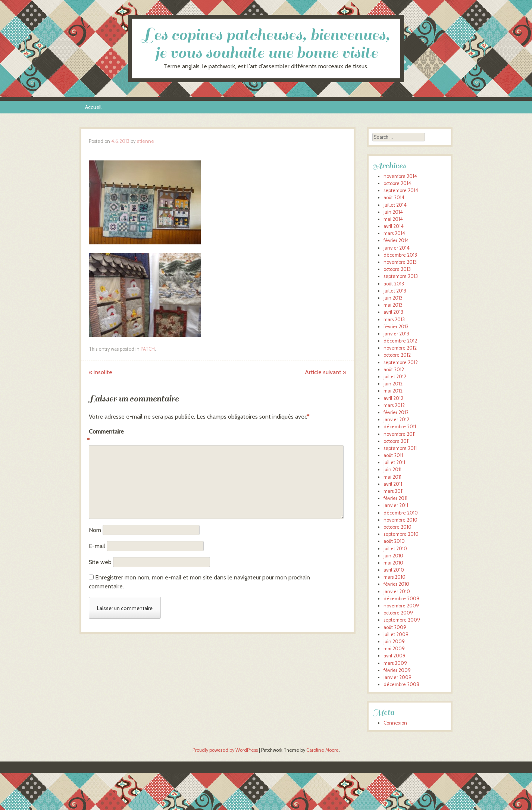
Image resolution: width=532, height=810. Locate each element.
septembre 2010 (401, 534)
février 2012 (396, 412)
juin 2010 (393, 556)
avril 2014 (394, 226)
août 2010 (394, 541)
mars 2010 (395, 577)
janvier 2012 (396, 420)
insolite (101, 372)
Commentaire (105, 437)
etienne (145, 141)
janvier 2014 (397, 248)
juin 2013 (393, 298)
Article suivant (326, 372)
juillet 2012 (395, 377)
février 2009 (397, 670)
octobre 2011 (397, 441)
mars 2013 (394, 320)
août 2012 (394, 370)
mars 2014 (394, 233)
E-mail (97, 546)
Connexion (395, 723)
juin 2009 (394, 642)
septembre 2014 (401, 190)
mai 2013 (393, 305)
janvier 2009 (398, 677)
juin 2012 (393, 384)
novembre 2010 (400, 520)
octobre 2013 (397, 269)
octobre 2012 (397, 355)
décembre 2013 (400, 255)
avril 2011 (393, 484)
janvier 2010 (397, 592)
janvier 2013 (396, 334)
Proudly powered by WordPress (225, 750)
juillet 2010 (395, 549)
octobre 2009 (398, 613)
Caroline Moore (323, 750)
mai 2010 (393, 563)
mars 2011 (394, 491)
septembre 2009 (402, 620)
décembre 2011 (400, 427)
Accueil (93, 107)
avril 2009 (395, 656)
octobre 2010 (398, 527)
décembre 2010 (401, 513)
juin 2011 (392, 470)
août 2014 (394, 198)
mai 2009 (394, 649)
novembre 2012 (400, 348)
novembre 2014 (400, 176)
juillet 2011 (394, 462)
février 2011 (395, 498)
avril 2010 (394, 570)
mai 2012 (393, 391)
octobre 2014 (397, 183)
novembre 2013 (400, 262)
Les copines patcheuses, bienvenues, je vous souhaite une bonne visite (266, 44)
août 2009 (395, 627)
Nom (95, 530)
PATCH (148, 349)
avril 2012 (393, 398)
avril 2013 (393, 312)
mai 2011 (392, 477)
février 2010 (396, 584)
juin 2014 (393, 212)
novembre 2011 (400, 434)
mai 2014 (393, 219)
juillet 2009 (396, 634)
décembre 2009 (401, 599)
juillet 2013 (395, 291)
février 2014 (396, 240)
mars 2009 (395, 663)
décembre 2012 (400, 341)
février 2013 (396, 327)
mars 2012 (394, 405)
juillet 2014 (395, 205)
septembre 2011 (400, 448)
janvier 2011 (396, 505)
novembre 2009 (401, 606)
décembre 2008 (401, 684)
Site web (100, 562)
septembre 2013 (401, 276)
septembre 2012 (401, 362)
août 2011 (393, 455)
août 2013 (394, 284)
